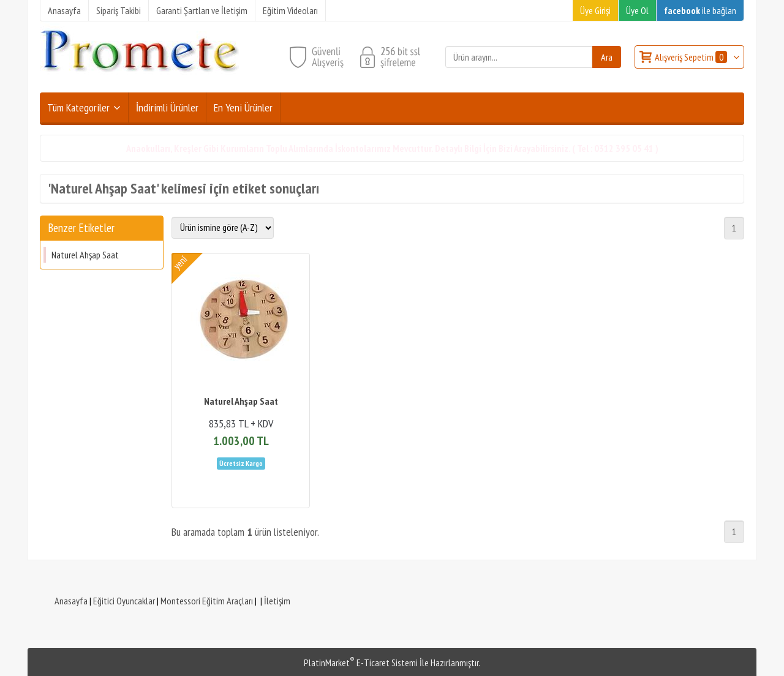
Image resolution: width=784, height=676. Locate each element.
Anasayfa (71, 601)
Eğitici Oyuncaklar (124, 601)
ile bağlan (700, 10)
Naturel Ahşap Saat (85, 255)
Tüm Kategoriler (78, 107)
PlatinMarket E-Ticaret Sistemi (361, 663)
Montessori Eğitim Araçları (207, 601)
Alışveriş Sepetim (692, 57)
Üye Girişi (595, 10)
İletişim (277, 601)
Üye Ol (637, 10)
